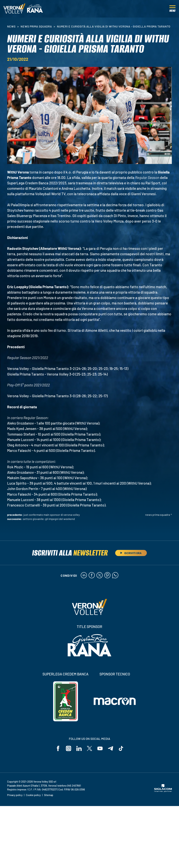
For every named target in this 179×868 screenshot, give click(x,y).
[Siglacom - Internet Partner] (163, 791)
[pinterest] (107, 575)
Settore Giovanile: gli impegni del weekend (49, 519)
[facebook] (92, 575)
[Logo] (14, 9)
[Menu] (172, 9)
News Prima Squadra (36, 26)
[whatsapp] (115, 575)
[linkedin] (84, 575)
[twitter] (100, 575)
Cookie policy (33, 795)
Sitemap (49, 795)
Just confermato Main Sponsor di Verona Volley (52, 515)
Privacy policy (15, 795)
